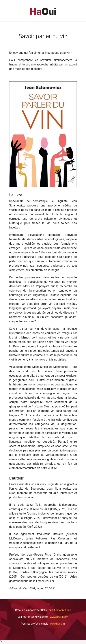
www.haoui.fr (57, 624)
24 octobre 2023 (62, 610)
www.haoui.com (59, 617)
